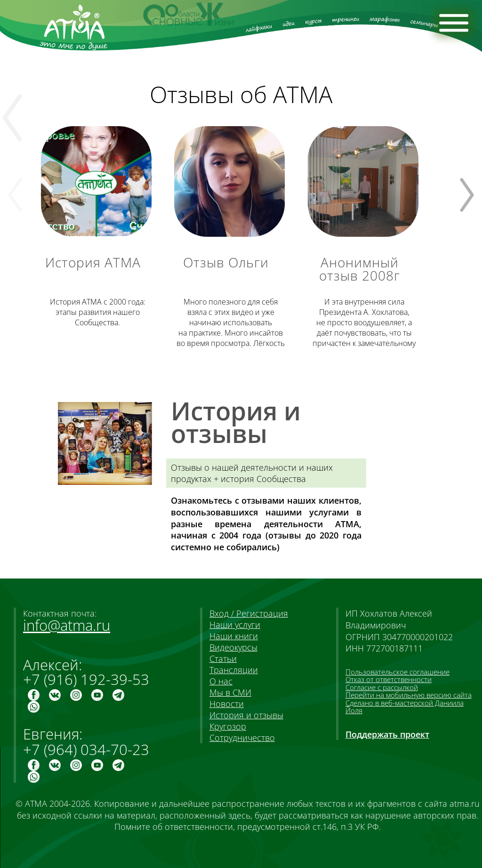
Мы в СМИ (230, 692)
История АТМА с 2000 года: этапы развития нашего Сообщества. (98, 312)
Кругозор (228, 726)
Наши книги (234, 636)
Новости (227, 704)
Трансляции (234, 670)
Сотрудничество (242, 738)
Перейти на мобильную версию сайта (409, 695)
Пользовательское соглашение (398, 672)
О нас (221, 681)
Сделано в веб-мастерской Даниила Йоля (405, 707)
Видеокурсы (233, 647)
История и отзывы (246, 715)
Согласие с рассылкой (382, 687)
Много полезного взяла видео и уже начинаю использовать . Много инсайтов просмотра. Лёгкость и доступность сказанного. (231, 328)
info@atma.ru (67, 625)
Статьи (223, 659)
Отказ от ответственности (389, 679)
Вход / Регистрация (249, 613)
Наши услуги (235, 625)
